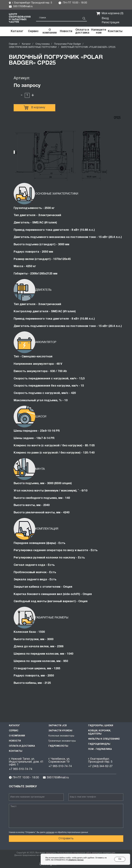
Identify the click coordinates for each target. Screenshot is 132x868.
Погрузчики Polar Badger (68, 44)
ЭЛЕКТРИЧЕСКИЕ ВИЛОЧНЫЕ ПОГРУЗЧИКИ (33, 47)
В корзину (34, 108)
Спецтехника (42, 44)
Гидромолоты (58, 746)
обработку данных (76, 860)
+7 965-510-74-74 (21, 769)
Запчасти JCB (58, 726)
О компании (17, 736)
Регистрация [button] (111, 23)
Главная (13, 44)
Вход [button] (105, 18)
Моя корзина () (110, 14)
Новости (15, 741)
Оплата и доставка (22, 746)
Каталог (26, 44)
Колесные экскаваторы (61, 736)
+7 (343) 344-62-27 (100, 766)
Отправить (66, 839)
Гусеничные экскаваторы (62, 741)
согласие (50, 832)
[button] (99, 31)
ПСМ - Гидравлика (100, 749)
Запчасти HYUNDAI (60, 731)
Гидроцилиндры (99, 744)
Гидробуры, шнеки (101, 726)
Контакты (16, 751)
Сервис (14, 731)
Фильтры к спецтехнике (104, 739)
